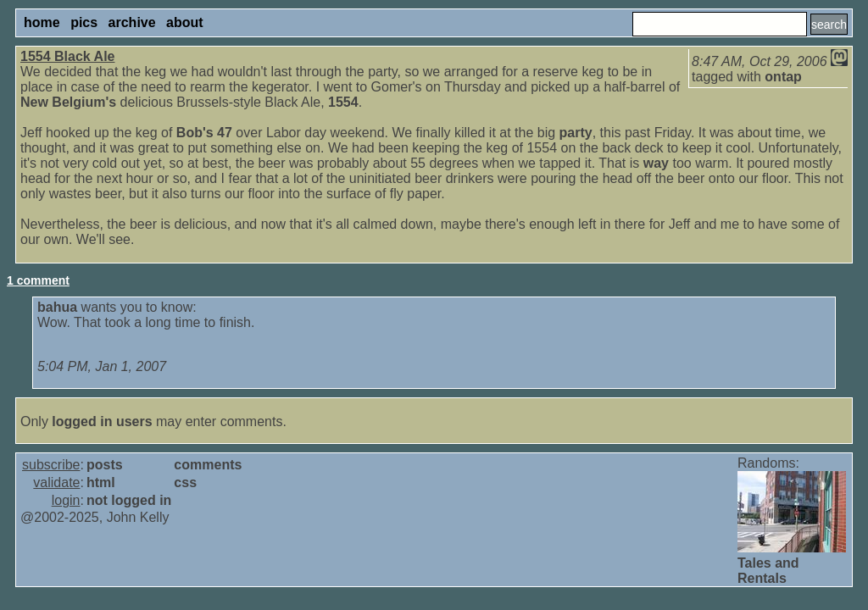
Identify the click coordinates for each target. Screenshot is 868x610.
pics (84, 22)
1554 (343, 102)
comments (208, 465)
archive (132, 22)
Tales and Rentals (768, 571)
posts (105, 465)
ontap (783, 77)
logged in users (102, 421)
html (101, 482)
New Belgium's (68, 102)
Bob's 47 (204, 133)
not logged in (129, 500)
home (42, 22)
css (185, 482)
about (185, 22)
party (576, 133)
